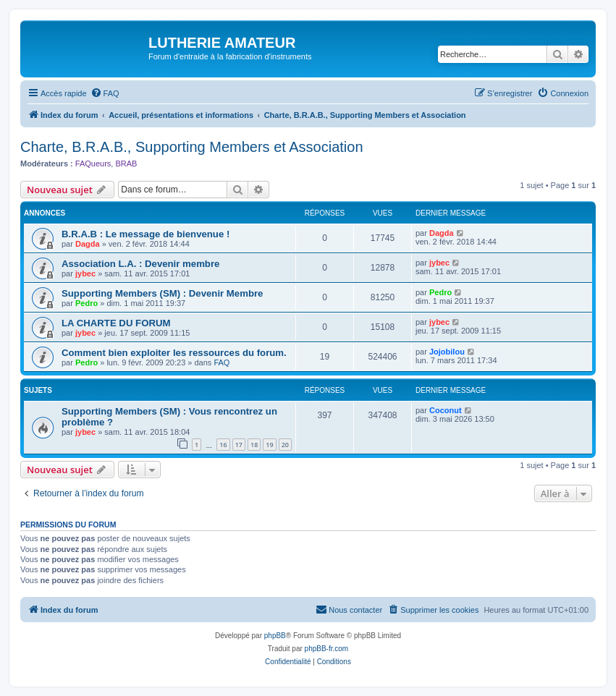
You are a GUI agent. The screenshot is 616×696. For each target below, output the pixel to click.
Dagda (88, 244)
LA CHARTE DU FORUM (116, 323)
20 (285, 445)
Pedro (87, 303)
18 (254, 445)
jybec (85, 273)
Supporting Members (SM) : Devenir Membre (162, 293)
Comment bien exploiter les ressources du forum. (174, 353)
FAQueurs (93, 164)
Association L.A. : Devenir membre (140, 264)
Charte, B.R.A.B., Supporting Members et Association (192, 147)
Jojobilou (447, 352)
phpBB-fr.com (327, 649)
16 (223, 445)
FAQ (221, 362)
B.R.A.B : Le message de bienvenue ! (145, 234)
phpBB (275, 636)
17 (239, 445)
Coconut (446, 410)
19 (269, 445)
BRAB (126, 164)
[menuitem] (105, 93)
